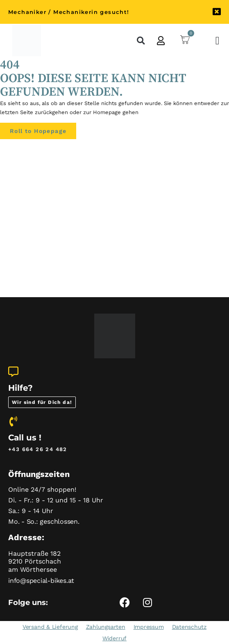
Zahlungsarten (106, 627)
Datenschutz (189, 627)
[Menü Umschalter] (218, 41)
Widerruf (114, 638)
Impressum (149, 627)
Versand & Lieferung (50, 627)
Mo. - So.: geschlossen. (44, 521)
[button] (141, 41)
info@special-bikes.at (41, 581)
